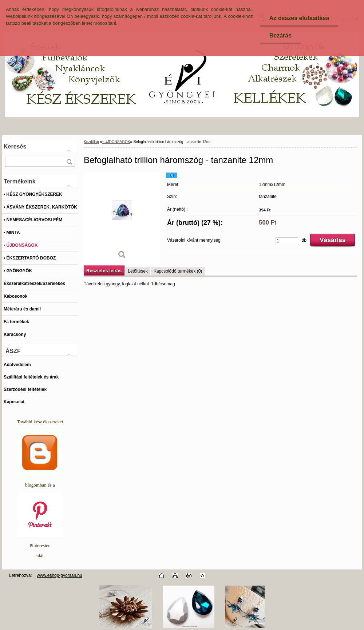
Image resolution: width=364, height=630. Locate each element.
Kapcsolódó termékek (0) (178, 271)
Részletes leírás (104, 271)
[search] (69, 162)
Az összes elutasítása (299, 18)
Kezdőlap (91, 142)
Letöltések (138, 271)
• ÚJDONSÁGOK (116, 142)
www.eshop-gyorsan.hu (60, 575)
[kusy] (287, 241)
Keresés (15, 146)
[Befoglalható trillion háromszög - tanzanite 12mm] (122, 218)
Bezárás (280, 35)
